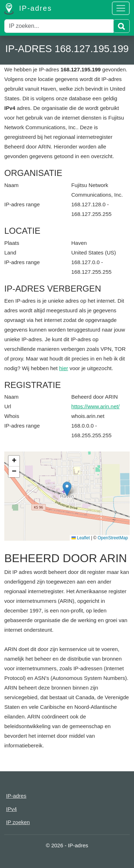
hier (63, 368)
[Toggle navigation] (121, 8)
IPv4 (11, 809)
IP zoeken (18, 822)
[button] (67, 489)
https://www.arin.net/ (96, 406)
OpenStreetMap (113, 538)
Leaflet (81, 538)
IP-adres (28, 9)
